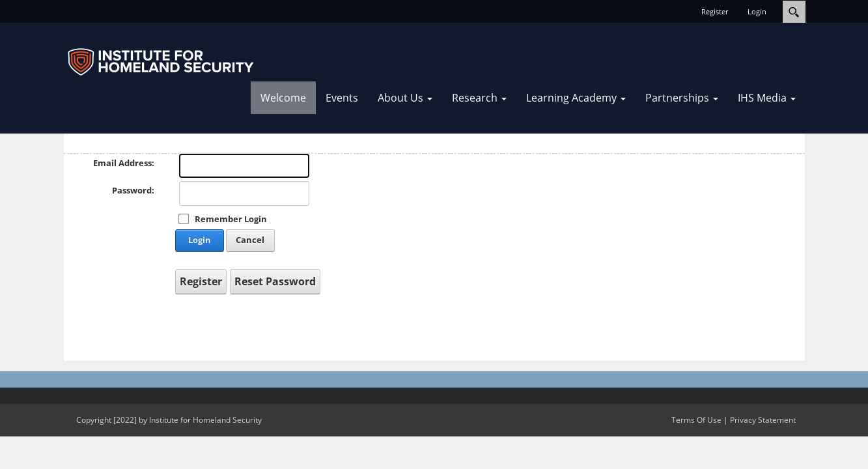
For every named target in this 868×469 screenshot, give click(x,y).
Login (757, 11)
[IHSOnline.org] (161, 62)
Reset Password (275, 281)
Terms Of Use (696, 420)
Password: (133, 190)
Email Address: (124, 163)
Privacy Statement (763, 420)
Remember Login (231, 219)
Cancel (250, 240)
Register (715, 11)
